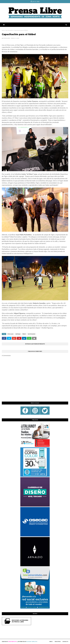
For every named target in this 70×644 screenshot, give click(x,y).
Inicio (3, 30)
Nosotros (58, 641)
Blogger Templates (32, 641)
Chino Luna (10, 334)
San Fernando (9, 30)
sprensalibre (6, 38)
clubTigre (18, 334)
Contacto (65, 641)
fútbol (24, 334)
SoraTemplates (12, 641)
